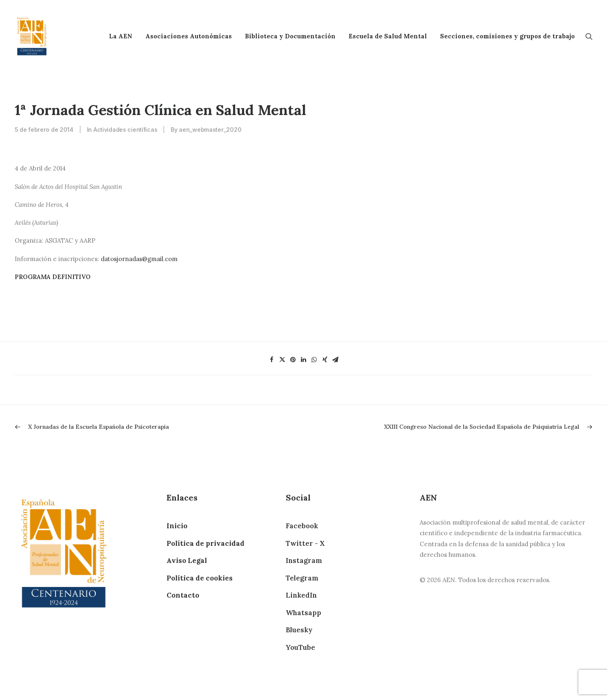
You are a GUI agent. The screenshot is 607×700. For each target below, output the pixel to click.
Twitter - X (305, 543)
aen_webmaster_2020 (210, 130)
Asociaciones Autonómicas (189, 36)
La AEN (121, 36)
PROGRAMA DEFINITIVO (53, 277)
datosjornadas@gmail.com (139, 259)
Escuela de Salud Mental (388, 36)
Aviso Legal (187, 560)
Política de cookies (200, 578)
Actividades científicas (126, 130)
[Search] (589, 36)
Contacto (183, 595)
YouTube (300, 647)
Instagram (304, 560)
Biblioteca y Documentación (290, 36)
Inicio (177, 526)
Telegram (302, 578)
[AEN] (32, 36)
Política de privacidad (206, 543)
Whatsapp (303, 613)
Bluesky (299, 630)
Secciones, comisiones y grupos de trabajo (507, 36)
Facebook (302, 526)
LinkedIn (301, 595)
